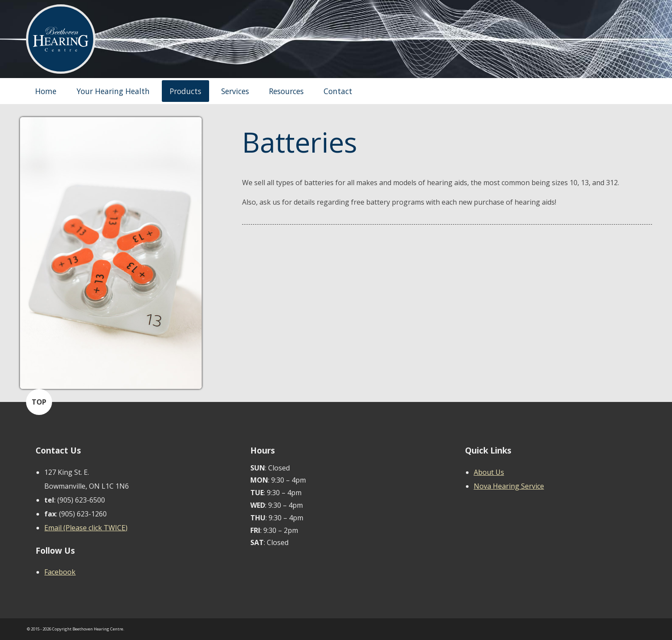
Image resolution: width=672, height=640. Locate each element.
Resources (286, 91)
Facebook (60, 572)
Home (46, 91)
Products (185, 91)
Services (235, 91)
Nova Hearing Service (509, 486)
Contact (338, 91)
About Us (489, 472)
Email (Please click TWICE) (86, 528)
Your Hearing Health (113, 91)
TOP (39, 402)
